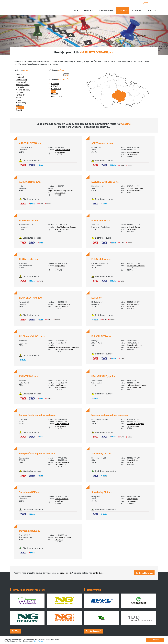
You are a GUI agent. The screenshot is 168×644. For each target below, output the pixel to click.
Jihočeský (20, 77)
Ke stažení (137, 10)
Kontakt (152, 10)
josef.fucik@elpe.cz (134, 304)
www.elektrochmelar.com (64, 350)
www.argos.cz (60, 152)
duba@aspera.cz (133, 152)
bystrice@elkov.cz (134, 227)
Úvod (76, 10)
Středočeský (21, 102)
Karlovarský (21, 82)
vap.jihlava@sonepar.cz (136, 424)
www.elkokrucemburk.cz (64, 229)
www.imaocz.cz (60, 387)
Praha (18, 100)
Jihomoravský (22, 79)
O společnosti (106, 10)
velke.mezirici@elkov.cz (136, 266)
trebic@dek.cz (132, 499)
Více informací (46, 641)
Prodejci (123, 10)
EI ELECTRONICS (58, 96)
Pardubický (21, 95)
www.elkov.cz (132, 229)
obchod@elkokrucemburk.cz (65, 227)
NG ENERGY (56, 89)
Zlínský (19, 110)
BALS (53, 91)
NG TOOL (55, 86)
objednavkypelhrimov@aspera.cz (61, 191)
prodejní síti (66, 573)
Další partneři (95, 631)
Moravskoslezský (23, 90)
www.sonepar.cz (61, 426)
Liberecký (20, 87)
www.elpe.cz (132, 306)
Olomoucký (21, 92)
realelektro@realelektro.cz (137, 385)
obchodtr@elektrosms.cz (136, 188)
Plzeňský (20, 97)
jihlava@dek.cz (133, 460)
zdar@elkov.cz (60, 266)
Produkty (89, 10)
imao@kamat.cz (61, 385)
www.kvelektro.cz (133, 347)
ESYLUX (55, 94)
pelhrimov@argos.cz (62, 150)
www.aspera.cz (132, 154)
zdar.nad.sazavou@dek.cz (64, 537)
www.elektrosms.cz (134, 191)
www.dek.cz (131, 462)
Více (17, 631)
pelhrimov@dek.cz (62, 499)
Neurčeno (20, 74)
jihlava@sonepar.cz (62, 424)
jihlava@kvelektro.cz (135, 345)
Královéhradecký (23, 85)
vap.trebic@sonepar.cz (63, 462)
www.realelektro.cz (134, 387)
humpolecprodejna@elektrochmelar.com (64, 347)
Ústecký (19, 105)
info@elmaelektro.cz (62, 304)
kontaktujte (98, 573)
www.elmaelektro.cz (62, 306)
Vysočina (20, 107)
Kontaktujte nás (146, 573)
